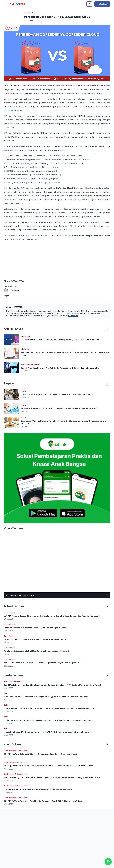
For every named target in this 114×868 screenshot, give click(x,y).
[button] (108, 862)
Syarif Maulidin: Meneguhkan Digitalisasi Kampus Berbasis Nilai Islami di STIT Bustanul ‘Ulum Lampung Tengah (53, 685)
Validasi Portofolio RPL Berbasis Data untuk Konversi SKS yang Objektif (36, 628)
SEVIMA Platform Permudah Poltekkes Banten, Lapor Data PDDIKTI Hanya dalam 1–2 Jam (43, 801)
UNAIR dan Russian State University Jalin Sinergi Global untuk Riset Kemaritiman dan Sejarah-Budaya (49, 720)
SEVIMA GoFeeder (13, 110)
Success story (22, 751)
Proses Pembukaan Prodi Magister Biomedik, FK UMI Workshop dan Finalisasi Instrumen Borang (46, 732)
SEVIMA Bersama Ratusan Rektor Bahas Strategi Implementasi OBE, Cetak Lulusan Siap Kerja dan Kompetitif (52, 616)
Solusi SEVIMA (30, 13)
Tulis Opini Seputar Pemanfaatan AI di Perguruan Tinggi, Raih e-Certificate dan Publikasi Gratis (46, 697)
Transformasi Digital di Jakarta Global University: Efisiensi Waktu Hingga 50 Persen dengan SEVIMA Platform (52, 777)
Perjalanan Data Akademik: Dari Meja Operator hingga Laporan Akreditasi (36, 651)
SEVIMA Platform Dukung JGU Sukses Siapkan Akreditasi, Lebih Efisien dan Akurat (40, 754)
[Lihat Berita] (11, 340)
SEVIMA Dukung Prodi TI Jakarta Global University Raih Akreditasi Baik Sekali (38, 789)
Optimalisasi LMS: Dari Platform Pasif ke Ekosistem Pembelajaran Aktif (35, 639)
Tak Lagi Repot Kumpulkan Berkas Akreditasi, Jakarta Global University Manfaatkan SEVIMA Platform (49, 766)
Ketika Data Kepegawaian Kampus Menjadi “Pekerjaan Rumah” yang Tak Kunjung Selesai (43, 663)
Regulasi (23, 391)
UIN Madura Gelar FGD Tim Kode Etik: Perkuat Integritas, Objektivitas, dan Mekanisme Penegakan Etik (49, 708)
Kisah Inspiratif (15, 682)
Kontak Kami (102, 4)
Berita (6, 682)
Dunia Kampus (25, 365)
